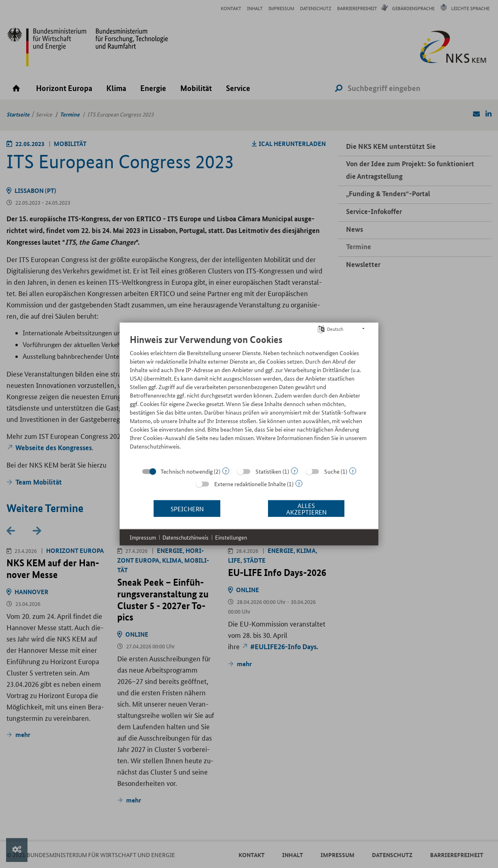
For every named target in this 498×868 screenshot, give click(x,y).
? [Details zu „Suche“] (353, 471)
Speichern (187, 508)
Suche (332, 471)
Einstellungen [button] (231, 537)
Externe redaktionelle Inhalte (250, 484)
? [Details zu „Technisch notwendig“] (226, 471)
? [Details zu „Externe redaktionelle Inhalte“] (299, 484)
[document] (249, 398)
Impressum (143, 537)
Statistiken (268, 471)
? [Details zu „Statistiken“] (294, 471)
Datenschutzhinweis (186, 537)
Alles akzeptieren (306, 508)
